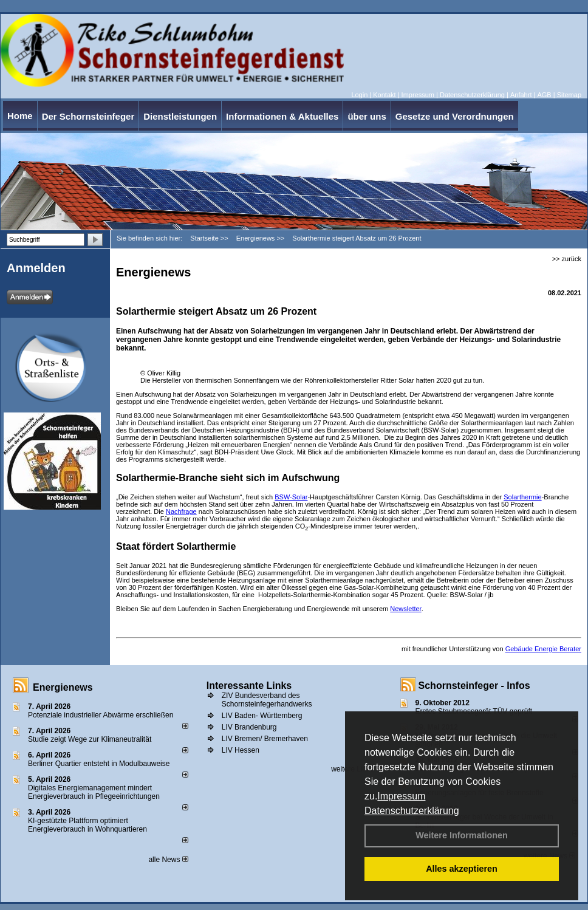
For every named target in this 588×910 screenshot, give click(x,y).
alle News (168, 860)
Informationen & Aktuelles (282, 116)
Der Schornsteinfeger (88, 116)
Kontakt (384, 95)
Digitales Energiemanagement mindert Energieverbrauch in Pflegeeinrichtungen (94, 792)
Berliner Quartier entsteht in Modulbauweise (99, 764)
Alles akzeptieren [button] (462, 869)
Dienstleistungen (180, 116)
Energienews (63, 687)
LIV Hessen (241, 750)
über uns (367, 116)
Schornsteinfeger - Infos (474, 686)
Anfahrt (521, 95)
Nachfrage (181, 511)
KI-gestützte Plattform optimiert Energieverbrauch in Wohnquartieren (87, 825)
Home (20, 116)
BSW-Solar (291, 497)
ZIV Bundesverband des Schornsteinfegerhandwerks (267, 700)
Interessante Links (249, 686)
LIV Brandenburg (249, 727)
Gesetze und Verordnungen (455, 116)
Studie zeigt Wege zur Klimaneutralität (90, 739)
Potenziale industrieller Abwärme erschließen (101, 715)
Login (359, 95)
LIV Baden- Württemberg (262, 716)
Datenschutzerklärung (412, 811)
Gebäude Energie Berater (543, 649)
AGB (544, 95)
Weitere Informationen (462, 835)
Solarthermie (522, 497)
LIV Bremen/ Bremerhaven (265, 739)
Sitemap (569, 95)
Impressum (401, 796)
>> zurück (567, 259)
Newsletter (405, 609)
